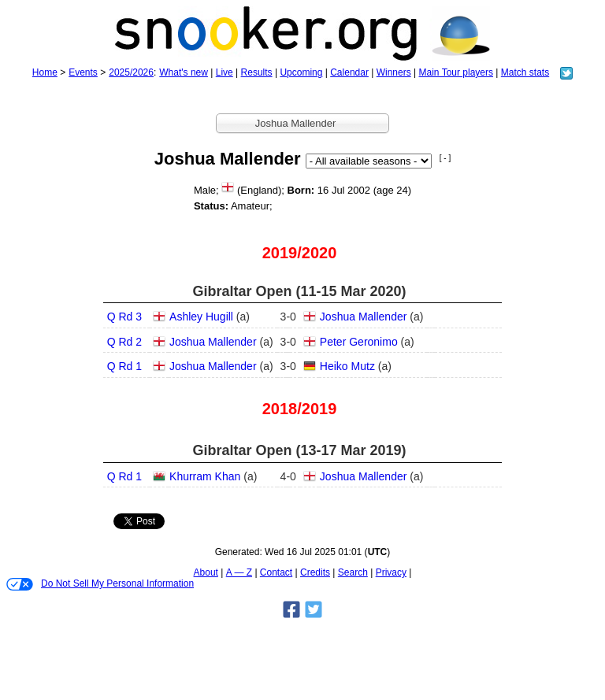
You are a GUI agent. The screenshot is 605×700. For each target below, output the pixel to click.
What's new (184, 72)
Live (225, 72)
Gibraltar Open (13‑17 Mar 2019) (299, 450)
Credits (315, 572)
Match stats (525, 72)
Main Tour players (457, 72)
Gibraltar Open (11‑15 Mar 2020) (299, 291)
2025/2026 (131, 72)
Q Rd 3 (124, 317)
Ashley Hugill (201, 317)
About (206, 572)
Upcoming (301, 72)
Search (353, 572)
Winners (394, 72)
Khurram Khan (205, 476)
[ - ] (445, 158)
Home (45, 72)
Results (257, 72)
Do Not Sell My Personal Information (100, 584)
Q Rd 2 (124, 342)
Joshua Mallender (364, 317)
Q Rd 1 (124, 366)
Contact (276, 572)
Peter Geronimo (359, 342)
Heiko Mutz (347, 366)
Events (83, 72)
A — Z (239, 572)
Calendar (349, 72)
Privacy (391, 572)
